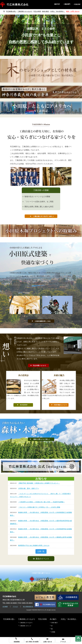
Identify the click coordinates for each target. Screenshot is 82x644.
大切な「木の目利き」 (58, 11)
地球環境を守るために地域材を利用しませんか (34, 545)
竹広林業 (15, 5)
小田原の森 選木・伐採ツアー (29, 488)
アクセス (15, 607)
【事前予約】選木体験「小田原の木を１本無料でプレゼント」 (39, 483)
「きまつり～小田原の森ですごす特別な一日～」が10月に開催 (39, 507)
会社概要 (5, 607)
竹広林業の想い (11, 11)
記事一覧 (41, 551)
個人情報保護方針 (28, 607)
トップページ (4, 11)
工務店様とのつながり (25, 11)
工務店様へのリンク (26, 626)
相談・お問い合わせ (73, 11)
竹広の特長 (37, 11)
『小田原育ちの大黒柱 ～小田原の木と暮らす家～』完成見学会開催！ (41, 502)
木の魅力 (53, 619)
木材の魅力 (45, 11)
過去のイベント (41, 559)
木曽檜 (53, 632)
